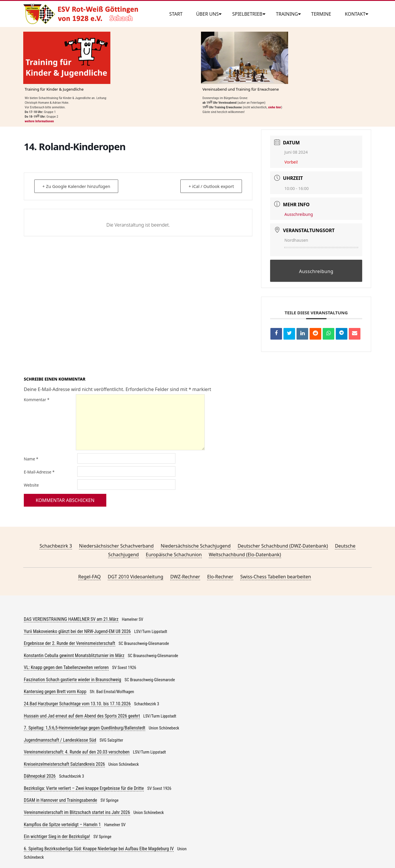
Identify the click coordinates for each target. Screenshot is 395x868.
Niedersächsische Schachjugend (196, 546)
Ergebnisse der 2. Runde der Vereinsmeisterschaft (70, 643)
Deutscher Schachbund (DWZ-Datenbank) (283, 546)
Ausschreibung (299, 214)
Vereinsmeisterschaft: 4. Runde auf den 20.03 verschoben (77, 752)
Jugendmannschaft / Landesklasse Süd (60, 740)
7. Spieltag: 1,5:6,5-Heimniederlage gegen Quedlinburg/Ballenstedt (85, 728)
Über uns (207, 14)
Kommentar (37, 400)
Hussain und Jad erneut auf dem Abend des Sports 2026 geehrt (82, 716)
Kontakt (355, 14)
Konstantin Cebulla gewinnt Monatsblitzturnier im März (74, 656)
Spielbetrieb (247, 14)
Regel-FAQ (89, 577)
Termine (321, 14)
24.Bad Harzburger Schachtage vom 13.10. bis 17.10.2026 (77, 704)
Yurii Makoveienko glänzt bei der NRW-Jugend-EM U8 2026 (77, 631)
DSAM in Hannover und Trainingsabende (60, 800)
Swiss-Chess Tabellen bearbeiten (275, 577)
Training (287, 14)
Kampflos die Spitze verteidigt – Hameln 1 (62, 825)
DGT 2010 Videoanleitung (135, 577)
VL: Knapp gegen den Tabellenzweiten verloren (66, 667)
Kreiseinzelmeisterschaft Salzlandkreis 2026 (64, 764)
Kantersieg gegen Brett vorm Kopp (55, 692)
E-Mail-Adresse (39, 472)
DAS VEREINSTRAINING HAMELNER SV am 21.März (71, 619)
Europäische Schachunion (174, 555)
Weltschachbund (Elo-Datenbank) (245, 555)
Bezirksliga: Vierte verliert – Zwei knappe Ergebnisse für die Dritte (84, 788)
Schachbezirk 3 (56, 546)
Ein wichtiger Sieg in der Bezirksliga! (57, 836)
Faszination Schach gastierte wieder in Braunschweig (72, 680)
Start (176, 14)
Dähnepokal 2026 (40, 776)
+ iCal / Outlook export (211, 186)
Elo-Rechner (220, 577)
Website (31, 485)
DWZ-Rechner (185, 577)
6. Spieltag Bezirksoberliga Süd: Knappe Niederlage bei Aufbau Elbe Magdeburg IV (99, 849)
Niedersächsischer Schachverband (116, 546)
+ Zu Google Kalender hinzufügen (77, 186)
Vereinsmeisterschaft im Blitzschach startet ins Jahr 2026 (77, 812)
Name (31, 459)
